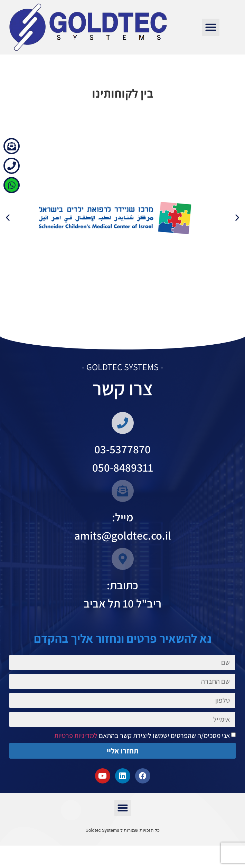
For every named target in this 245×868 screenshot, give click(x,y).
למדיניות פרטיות (76, 750)
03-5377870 (122, 463)
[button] (211, 27)
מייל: (123, 531)
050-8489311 (123, 482)
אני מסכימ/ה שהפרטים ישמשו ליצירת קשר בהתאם (142, 750)
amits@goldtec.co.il (123, 550)
